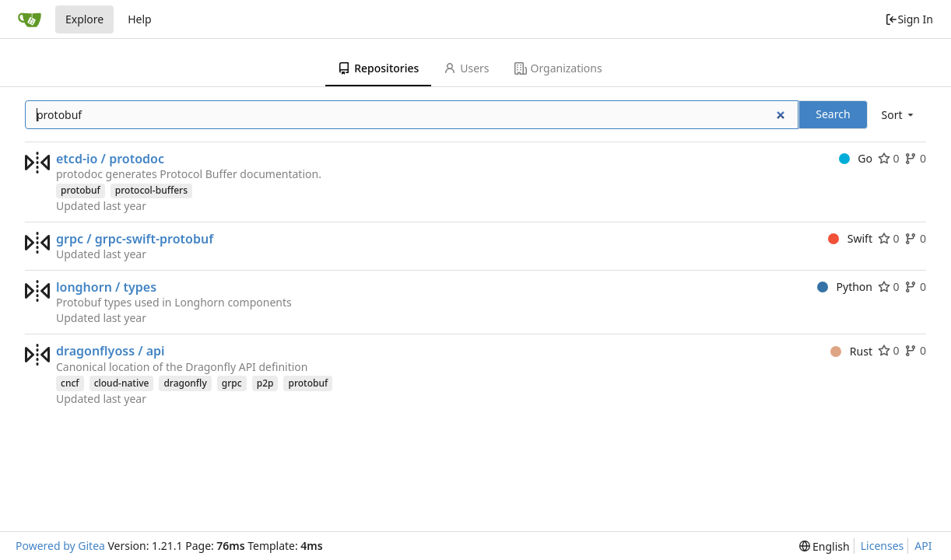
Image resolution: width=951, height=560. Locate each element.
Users (466, 68)
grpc (232, 383)
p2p (265, 383)
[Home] (30, 19)
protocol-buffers (151, 190)
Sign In (909, 19)
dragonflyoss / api (111, 351)
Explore (84, 19)
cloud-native (122, 383)
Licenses (883, 546)
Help (140, 19)
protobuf (81, 190)
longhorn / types (106, 287)
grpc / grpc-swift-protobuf (135, 239)
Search (833, 114)
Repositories (378, 68)
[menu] (899, 115)
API (923, 546)
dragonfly (185, 383)
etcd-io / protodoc (110, 159)
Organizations (558, 68)
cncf (70, 383)
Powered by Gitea (60, 546)
